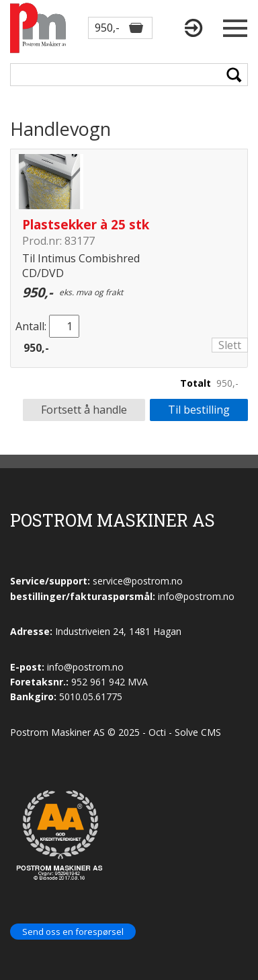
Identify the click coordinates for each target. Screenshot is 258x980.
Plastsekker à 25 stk (86, 225)
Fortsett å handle (84, 410)
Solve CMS (198, 732)
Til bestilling (199, 410)
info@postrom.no (85, 667)
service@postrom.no (138, 581)
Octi (157, 732)
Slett (230, 345)
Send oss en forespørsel (73, 932)
